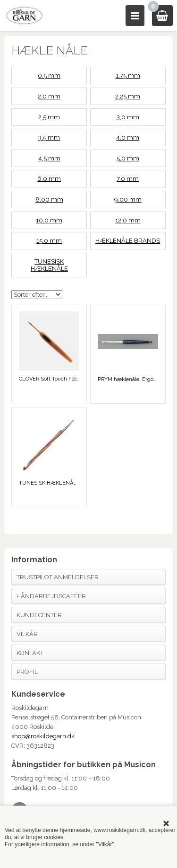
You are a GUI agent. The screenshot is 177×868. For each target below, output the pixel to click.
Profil (27, 672)
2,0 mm (49, 96)
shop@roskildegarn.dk (43, 736)
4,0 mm (128, 137)
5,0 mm (128, 158)
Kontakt (30, 653)
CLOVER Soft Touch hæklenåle (49, 379)
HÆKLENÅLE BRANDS (128, 241)
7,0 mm (128, 179)
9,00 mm (128, 199)
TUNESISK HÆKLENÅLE (49, 265)
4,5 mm (49, 158)
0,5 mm (49, 75)
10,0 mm (49, 220)
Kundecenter (39, 615)
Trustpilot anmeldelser (58, 577)
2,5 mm (49, 117)
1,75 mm (128, 75)
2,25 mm (128, 96)
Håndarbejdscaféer (51, 596)
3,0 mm (128, 117)
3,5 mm (49, 137)
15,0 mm (49, 241)
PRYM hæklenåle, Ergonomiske (128, 379)
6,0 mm (49, 179)
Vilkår (27, 634)
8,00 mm (49, 199)
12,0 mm (128, 220)
